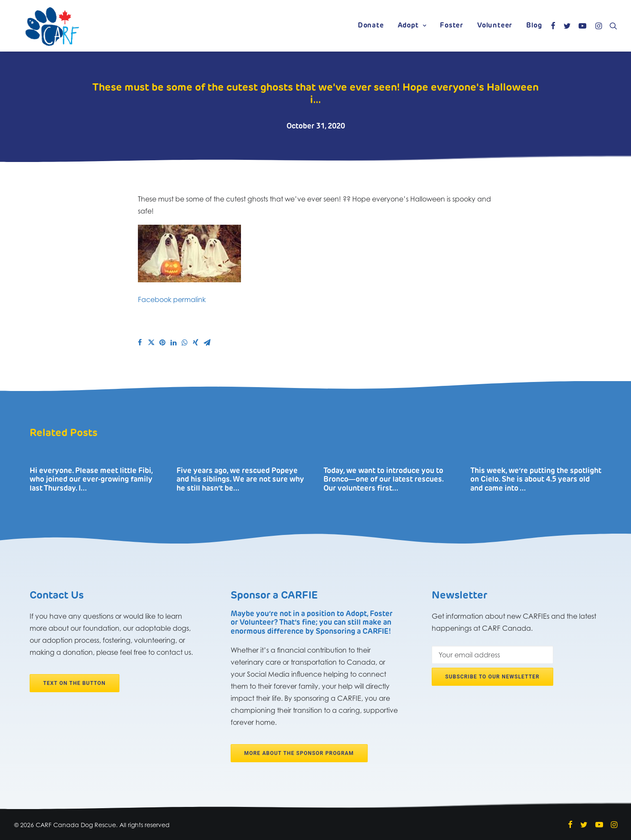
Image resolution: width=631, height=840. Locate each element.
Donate (371, 26)
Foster (452, 26)
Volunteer (495, 26)
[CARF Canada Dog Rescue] (52, 26)
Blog (534, 26)
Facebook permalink (172, 299)
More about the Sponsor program (299, 753)
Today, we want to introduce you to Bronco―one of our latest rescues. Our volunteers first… (383, 480)
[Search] (611, 26)
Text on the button (75, 683)
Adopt (412, 26)
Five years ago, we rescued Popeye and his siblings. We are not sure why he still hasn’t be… (240, 480)
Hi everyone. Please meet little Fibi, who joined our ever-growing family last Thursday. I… (91, 480)
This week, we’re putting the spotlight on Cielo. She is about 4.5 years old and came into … (536, 480)
